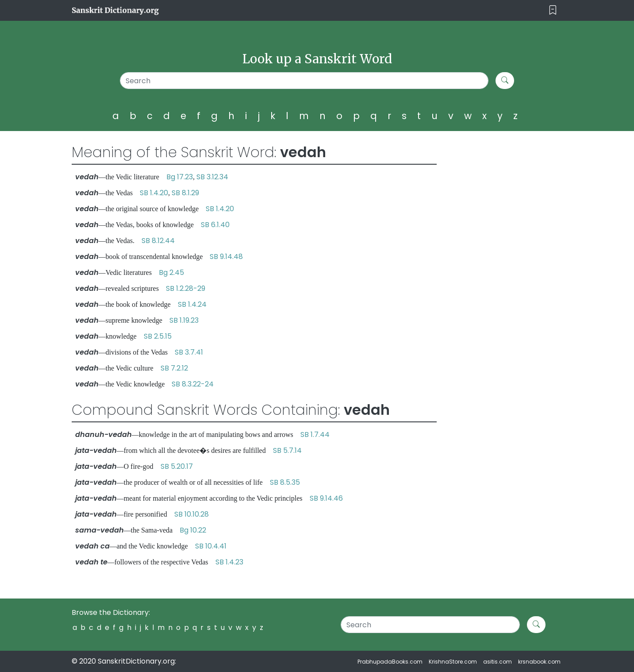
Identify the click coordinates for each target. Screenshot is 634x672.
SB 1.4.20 (154, 193)
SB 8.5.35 (285, 482)
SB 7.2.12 (174, 368)
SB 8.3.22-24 (193, 384)
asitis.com (498, 662)
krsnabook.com (539, 662)
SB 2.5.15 (158, 336)
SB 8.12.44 (158, 241)
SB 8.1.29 (185, 193)
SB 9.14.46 (326, 498)
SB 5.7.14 (287, 450)
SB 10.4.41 (211, 546)
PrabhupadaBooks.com (390, 662)
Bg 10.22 (193, 530)
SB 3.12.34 (212, 177)
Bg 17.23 (180, 177)
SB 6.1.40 (215, 225)
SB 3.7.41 (189, 352)
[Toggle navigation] (553, 10)
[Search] (304, 81)
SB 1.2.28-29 (186, 288)
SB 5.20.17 (177, 466)
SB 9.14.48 (226, 257)
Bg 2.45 (171, 272)
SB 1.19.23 (184, 320)
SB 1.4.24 (192, 304)
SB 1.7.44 (315, 434)
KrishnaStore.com (453, 662)
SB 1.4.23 (229, 562)
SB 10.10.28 (192, 514)
